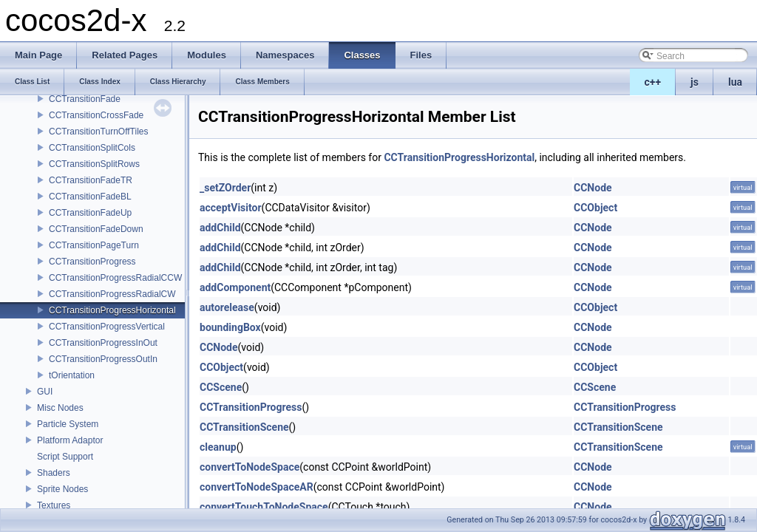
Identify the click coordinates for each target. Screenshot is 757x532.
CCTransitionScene (244, 427)
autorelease (227, 307)
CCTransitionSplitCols (92, 148)
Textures (54, 505)
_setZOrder (225, 188)
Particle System (68, 424)
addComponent (235, 287)
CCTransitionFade (85, 99)
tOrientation (72, 375)
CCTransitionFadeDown (96, 229)
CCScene (221, 387)
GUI (45, 392)
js (695, 82)
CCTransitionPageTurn (94, 245)
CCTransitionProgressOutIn (103, 359)
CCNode (593, 188)
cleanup (218, 447)
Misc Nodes (60, 408)
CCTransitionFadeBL (90, 197)
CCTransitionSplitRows (94, 164)
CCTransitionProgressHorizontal (112, 310)
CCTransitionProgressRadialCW (112, 294)
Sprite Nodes (62, 489)
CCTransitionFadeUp (90, 213)
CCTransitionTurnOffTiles (98, 132)
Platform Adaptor (70, 440)
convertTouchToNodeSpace (264, 507)
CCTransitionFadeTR (91, 180)
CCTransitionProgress (92, 262)
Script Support (65, 457)
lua (735, 82)
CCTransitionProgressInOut (103, 343)
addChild (220, 228)
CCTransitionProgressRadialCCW (115, 278)
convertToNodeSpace (249, 467)
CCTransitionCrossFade (96, 115)
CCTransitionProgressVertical (107, 327)
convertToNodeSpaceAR (257, 487)
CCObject (595, 208)
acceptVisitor (231, 208)
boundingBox (230, 327)
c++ (653, 82)
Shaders (54, 473)
